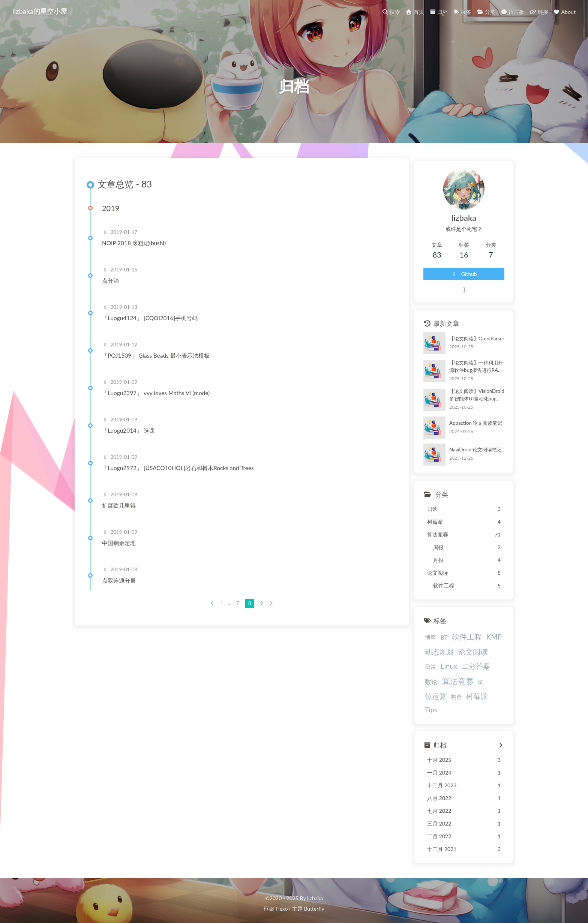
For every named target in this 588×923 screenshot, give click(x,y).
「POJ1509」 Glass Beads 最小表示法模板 (159, 364)
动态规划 (430, 656)
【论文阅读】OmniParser (467, 343)
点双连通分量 (122, 589)
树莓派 (426, 700)
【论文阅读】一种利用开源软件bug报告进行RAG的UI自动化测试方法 (472, 371)
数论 (475, 671)
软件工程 (457, 641)
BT (434, 642)
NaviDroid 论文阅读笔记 (466, 454)
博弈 (421, 642)
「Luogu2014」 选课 (132, 439)
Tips (447, 701)
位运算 (472, 686)
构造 (493, 686)
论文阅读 (463, 656)
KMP (484, 641)
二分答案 (451, 671)
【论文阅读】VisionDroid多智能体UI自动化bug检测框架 (471, 399)
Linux (424, 671)
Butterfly (314, 903)
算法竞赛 (431, 686)
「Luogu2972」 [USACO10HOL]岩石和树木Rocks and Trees (181, 476)
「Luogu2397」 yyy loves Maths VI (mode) (159, 402)
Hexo (282, 903)
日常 (488, 656)
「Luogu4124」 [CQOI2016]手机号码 (153, 327)
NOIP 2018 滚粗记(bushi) (137, 252)
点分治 (114, 289)
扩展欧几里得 (122, 514)
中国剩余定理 (122, 551)
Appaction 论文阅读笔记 (466, 427)
